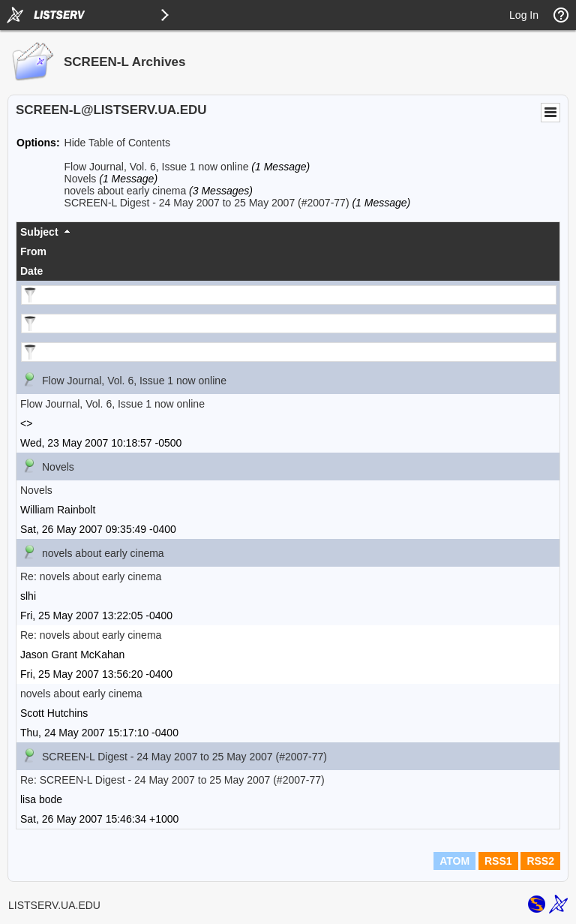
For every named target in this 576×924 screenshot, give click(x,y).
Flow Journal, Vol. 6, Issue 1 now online (157, 167)
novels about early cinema (126, 191)
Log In (524, 15)
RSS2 (540, 861)
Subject (39, 232)
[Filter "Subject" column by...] (289, 295)
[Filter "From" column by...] (289, 324)
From (33, 251)
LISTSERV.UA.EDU (54, 905)
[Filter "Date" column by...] (289, 352)
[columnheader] (288, 232)
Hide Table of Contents (117, 143)
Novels (81, 179)
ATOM (454, 861)
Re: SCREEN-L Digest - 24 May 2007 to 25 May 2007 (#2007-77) (172, 780)
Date (31, 271)
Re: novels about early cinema (91, 576)
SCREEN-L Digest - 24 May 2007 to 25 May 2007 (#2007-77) (207, 203)
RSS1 (498, 861)
